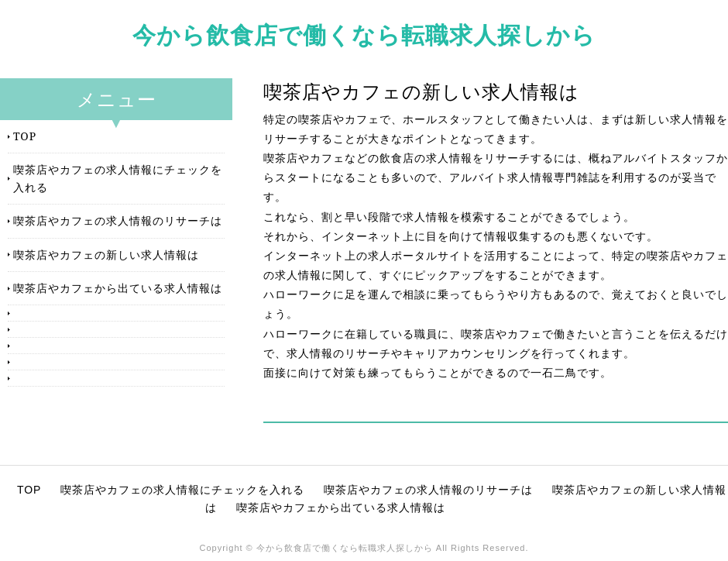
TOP (25, 136)
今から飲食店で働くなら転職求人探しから (364, 34)
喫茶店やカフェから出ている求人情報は (118, 288)
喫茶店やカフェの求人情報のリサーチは (118, 220)
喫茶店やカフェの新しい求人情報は (106, 255)
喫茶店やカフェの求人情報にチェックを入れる (118, 178)
